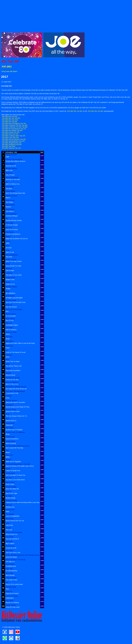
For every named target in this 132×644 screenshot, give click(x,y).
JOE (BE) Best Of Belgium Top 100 (14, 123)
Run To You (10, 320)
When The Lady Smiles (14, 261)
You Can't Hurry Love (13, 552)
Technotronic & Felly (13, 378)
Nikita (8, 457)
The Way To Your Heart (14, 275)
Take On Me (10, 252)
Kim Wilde (9, 328)
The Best (9, 189)
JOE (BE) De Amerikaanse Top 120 (14, 129)
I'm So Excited (11, 316)
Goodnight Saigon (12, 325)
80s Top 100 (10, 61)
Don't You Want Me (12, 489)
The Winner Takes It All (14, 366)
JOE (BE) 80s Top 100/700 (11, 118)
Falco (8, 419)
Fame (8, 348)
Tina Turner (10, 187)
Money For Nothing (12, 602)
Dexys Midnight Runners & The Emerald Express (22, 555)
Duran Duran (10, 200)
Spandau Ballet (11, 587)
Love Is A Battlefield (12, 516)
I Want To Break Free (13, 471)
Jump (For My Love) (13, 607)
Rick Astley (9, 519)
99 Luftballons (10, 293)
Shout (8, 334)
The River (9, 257)
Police (8, 264)
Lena (7, 398)
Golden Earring (11, 259)
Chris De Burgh (11, 578)
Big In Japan (10, 543)
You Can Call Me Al (12, 539)
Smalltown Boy (11, 566)
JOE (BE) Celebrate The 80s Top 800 (15, 125)
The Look (9, 530)
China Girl (9, 425)
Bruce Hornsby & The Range (16, 560)
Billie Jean (9, 170)
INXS (7, 359)
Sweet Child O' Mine (13, 411)
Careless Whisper (12, 216)
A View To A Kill (11, 548)
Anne (7, 357)
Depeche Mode (11, 300)
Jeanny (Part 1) (11, 421)
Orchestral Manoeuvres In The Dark (18, 464)
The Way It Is (10, 562)
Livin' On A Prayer (12, 229)
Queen (8, 282)
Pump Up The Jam (12, 380)
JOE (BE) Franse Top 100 (11, 132)
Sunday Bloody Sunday (14, 220)
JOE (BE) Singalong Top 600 (12, 144)
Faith (7, 157)
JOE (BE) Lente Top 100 (10, 137)
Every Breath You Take (14, 266)
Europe (8, 369)
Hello (7, 512)
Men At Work (10, 482)
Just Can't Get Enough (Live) (16, 302)
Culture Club (10, 437)
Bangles (8, 373)
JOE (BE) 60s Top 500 (9, 116)
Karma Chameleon (12, 439)
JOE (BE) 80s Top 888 (95, 111)
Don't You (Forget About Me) (15, 193)
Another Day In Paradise (14, 430)
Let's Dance (10, 211)
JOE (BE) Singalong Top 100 (12, 143)
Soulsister (9, 273)
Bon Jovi (9, 228)
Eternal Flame (10, 375)
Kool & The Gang (12, 596)
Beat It (8, 198)
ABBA (8, 364)
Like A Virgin (10, 270)
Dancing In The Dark (13, 179)
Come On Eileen (11, 557)
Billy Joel (9, 323)
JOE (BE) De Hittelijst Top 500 (12, 130)
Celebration (10, 598)
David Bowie (10, 209)
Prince (8, 241)
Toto (7, 450)
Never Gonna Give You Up (15, 521)
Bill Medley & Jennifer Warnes (16, 387)
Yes (7, 582)
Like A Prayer (10, 175)
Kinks (8, 523)
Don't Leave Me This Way (14, 448)
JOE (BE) (6, 67)
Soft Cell (9, 505)
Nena (8, 291)
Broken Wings (10, 498)
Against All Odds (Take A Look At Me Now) (20, 343)
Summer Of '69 (11, 166)
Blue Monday (10, 575)
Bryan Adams (10, 164)
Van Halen (9, 337)
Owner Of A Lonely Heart (14, 584)
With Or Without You (13, 184)
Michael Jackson (11, 168)
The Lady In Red (11, 580)
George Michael (11, 155)
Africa (8, 452)
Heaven (8, 207)
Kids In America (11, 330)
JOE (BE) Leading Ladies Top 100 (13, 136)
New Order (9, 573)
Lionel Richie (10, 296)
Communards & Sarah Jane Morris (18, 446)
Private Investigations (13, 234)
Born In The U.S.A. (12, 384)
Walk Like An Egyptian (13, 461)
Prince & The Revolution (14, 159)
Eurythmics (9, 405)
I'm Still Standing (11, 571)
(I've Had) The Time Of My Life (16, 389)
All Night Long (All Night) (14, 298)
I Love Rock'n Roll (12, 393)
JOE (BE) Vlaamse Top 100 (11, 148)
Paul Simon (10, 537)
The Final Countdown (13, 370)
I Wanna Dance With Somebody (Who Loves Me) (23, 502)
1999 (7, 243)
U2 (7, 182)
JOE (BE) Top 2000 (8, 146)
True (7, 589)
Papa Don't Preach (12, 593)
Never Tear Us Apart (13, 361)
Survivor (9, 491)
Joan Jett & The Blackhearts (15, 391)
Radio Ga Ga (10, 284)
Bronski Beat (10, 564)
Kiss (7, 311)
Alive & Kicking (11, 443)
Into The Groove (11, 307)
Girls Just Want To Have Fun (15, 475)
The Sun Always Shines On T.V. (16, 416)
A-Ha (7, 250)
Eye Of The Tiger (11, 493)
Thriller (8, 289)
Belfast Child (10, 280)
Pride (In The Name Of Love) (16, 352)
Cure (7, 246)
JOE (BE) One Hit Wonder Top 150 (14, 139)
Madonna (9, 173)
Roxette (8, 528)
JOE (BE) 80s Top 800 (75, 111)
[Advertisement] (63, 16)
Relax (8, 434)
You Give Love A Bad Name (15, 480)
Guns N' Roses (11, 409)
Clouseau (9, 355)
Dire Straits (9, 232)
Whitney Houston (12, 500)
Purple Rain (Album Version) (15, 161)
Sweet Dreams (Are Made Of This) (18, 407)
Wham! (8, 237)
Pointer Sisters (11, 314)
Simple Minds (10, 191)
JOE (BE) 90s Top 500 (9, 122)
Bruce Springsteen (12, 177)
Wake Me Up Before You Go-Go (17, 239)
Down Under (10, 484)
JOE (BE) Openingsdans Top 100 (13, 141)
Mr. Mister (9, 496)
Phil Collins (9, 223)
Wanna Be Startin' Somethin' (15, 402)
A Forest (9, 248)
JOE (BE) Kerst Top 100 (10, 134)
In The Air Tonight (12, 225)
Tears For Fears (11, 332)
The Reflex (9, 202)
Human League (11, 487)
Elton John (9, 455)
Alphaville (9, 541)
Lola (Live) (9, 525)
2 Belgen (9, 396)
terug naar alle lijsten (9, 71)
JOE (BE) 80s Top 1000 (10, 120)
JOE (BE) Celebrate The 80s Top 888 (15, 127)
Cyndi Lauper (10, 473)
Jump (8, 339)
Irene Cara (9, 346)
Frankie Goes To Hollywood (15, 432)
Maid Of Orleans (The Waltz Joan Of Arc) (20, 466)
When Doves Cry (11, 534)
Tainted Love (10, 507)
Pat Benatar (10, 514)
